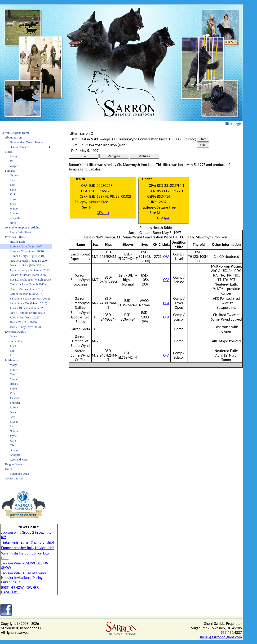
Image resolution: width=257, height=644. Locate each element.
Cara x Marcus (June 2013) (27, 289)
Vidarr (14, 393)
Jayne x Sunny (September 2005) (30, 270)
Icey (12, 180)
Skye (13, 190)
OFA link (103, 213)
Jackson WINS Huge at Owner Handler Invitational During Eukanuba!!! (24, 578)
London (14, 213)
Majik (13, 379)
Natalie (14, 431)
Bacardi (14, 412)
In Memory (12, 360)
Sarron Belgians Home (15, 133)
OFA (166, 257)
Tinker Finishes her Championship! (28, 542)
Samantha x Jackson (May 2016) (30, 298)
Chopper (15, 455)
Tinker (14, 388)
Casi (12, 417)
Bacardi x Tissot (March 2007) (29, 275)
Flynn (13, 156)
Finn (13, 351)
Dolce (13, 336)
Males (9, 152)
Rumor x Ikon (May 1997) (26, 246)
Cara (13, 374)
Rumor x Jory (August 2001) (27, 256)
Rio (12, 355)
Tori (12, 185)
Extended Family (16, 332)
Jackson (15, 398)
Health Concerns (20, 147)
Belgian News (14, 464)
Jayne (13, 436)
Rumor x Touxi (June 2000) (27, 251)
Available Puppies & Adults (22, 227)
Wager (14, 166)
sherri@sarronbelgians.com (221, 637)
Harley (14, 384)
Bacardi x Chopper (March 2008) (30, 280)
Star (12, 426)
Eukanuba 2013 (19, 474)
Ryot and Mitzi (19, 459)
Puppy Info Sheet (20, 232)
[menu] (26, 306)
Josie (13, 441)
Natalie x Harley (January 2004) (30, 261)
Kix (12, 445)
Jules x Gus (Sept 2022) (24, 317)
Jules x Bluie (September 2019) (29, 308)
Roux (13, 199)
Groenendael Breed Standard (27, 142)
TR (12, 161)
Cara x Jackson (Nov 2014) (27, 294)
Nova (13, 223)
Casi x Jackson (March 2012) (28, 284)
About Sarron (13, 137)
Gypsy (14, 175)
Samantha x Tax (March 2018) (28, 303)
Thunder (15, 403)
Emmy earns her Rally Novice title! (28, 548)
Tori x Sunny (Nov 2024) (25, 327)
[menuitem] (26, 133)
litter (146, 233)
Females (10, 171)
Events (9, 469)
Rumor (14, 407)
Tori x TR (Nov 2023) (23, 322)
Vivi (12, 194)
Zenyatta (15, 218)
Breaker (15, 450)
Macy (13, 365)
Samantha (16, 341)
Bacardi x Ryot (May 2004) (27, 265)
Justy (13, 204)
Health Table (18, 242)
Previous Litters (15, 237)
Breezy (14, 422)
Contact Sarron (14, 478)
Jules (13, 346)
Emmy (14, 369)
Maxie (14, 208)
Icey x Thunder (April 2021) (27, 313)
